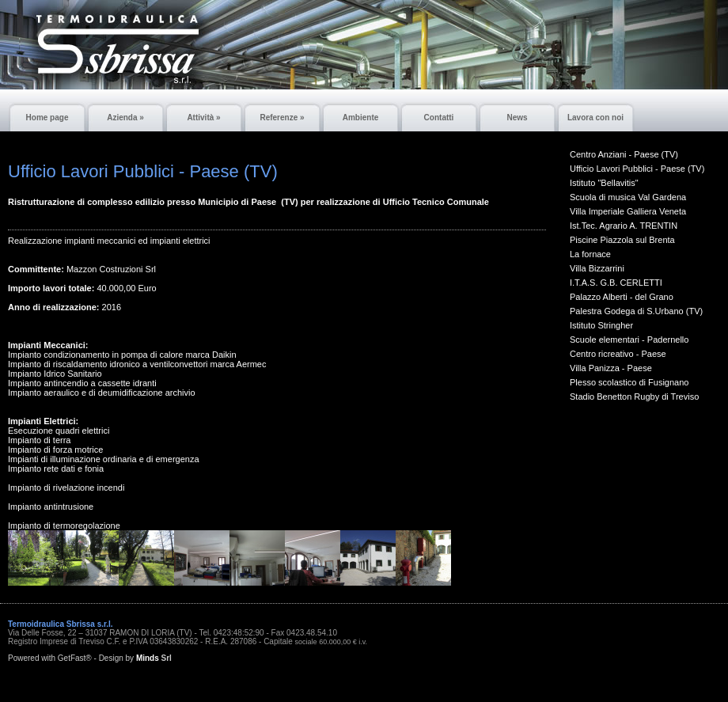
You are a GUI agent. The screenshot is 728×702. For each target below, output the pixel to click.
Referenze (282, 118)
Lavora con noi (595, 118)
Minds (148, 658)
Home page (47, 118)
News (517, 118)
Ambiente (361, 118)
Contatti (439, 118)
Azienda (125, 118)
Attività (203, 118)
